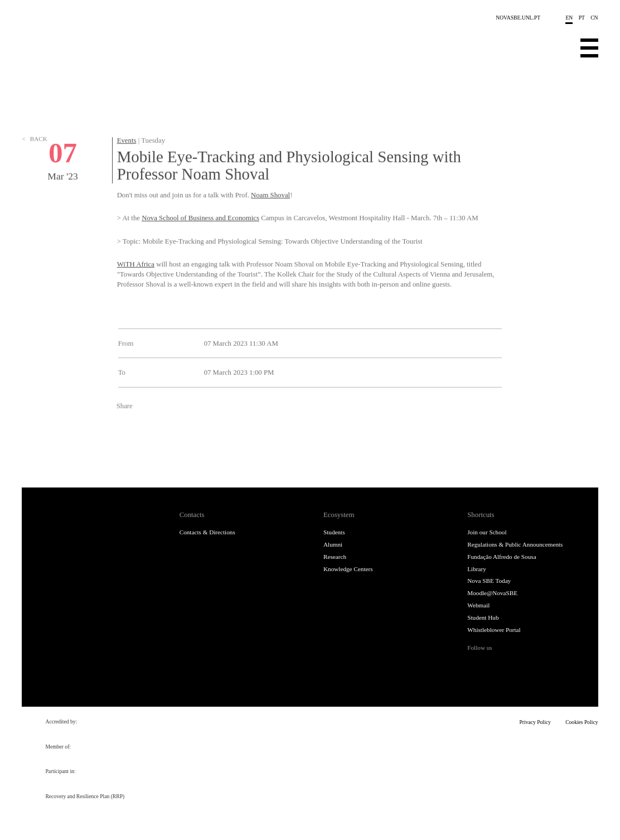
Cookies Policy (582, 722)
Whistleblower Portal (494, 630)
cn (594, 18)
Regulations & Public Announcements (515, 544)
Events (127, 157)
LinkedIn (164, 445)
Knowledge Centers (348, 569)
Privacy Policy (535, 722)
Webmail (478, 605)
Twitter (144, 445)
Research (335, 557)
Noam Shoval (270, 211)
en (569, 18)
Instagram (512, 665)
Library (477, 569)
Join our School (487, 532)
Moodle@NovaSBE (492, 593)
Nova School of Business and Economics (200, 235)
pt (582, 18)
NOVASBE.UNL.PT (518, 18)
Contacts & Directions (207, 532)
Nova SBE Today (489, 581)
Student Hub (483, 617)
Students (334, 532)
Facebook (124, 445)
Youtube (548, 665)
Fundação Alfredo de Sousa (502, 557)
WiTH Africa (136, 281)
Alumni (333, 544)
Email (183, 445)
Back (34, 172)
